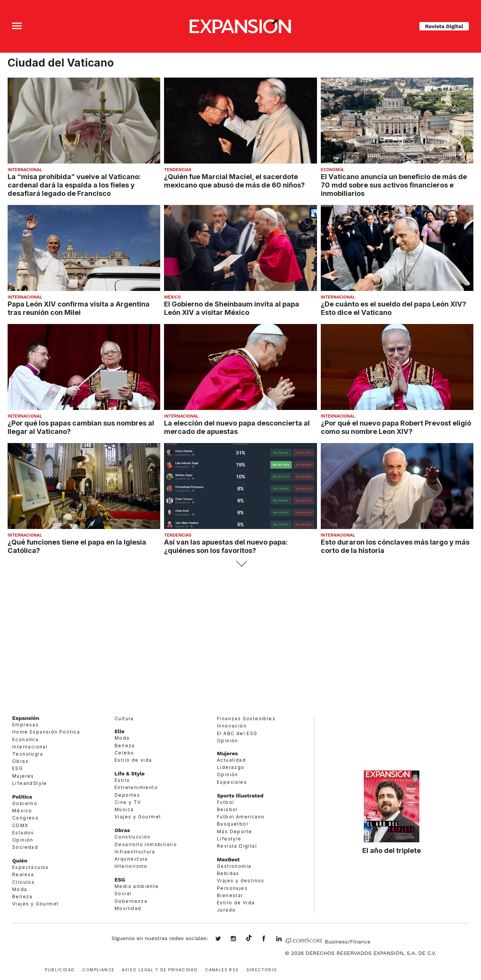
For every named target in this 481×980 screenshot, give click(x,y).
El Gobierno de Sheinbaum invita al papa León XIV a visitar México (232, 308)
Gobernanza (131, 901)
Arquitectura (131, 859)
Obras (20, 761)
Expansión (26, 718)
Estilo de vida (133, 760)
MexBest (228, 859)
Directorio (262, 969)
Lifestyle (229, 839)
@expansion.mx (249, 938)
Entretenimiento (136, 787)
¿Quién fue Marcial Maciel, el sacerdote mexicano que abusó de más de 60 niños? (234, 181)
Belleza (22, 897)
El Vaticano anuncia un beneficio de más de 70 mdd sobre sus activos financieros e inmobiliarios (394, 185)
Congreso (25, 818)
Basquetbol (233, 824)
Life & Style (130, 774)
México (172, 297)
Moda (20, 889)
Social (123, 893)
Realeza (23, 874)
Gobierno (25, 803)
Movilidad (128, 908)
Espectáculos (31, 867)
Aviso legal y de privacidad (160, 969)
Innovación (232, 726)
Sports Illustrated (240, 796)
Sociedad (25, 847)
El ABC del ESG (237, 733)
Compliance (98, 969)
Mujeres (23, 776)
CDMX (20, 825)
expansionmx (224, 939)
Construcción (133, 837)
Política (22, 797)
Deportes (127, 795)
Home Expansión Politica (46, 732)
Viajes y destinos (241, 881)
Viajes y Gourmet (35, 904)
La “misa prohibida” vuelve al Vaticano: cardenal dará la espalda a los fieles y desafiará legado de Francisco (74, 185)
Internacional (25, 170)
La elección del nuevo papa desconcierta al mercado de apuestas (237, 427)
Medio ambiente (137, 886)
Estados (23, 833)
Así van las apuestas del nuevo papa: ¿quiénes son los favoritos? (226, 546)
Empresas (25, 725)
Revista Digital (444, 26)
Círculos (23, 882)
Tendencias (178, 170)
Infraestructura (135, 852)
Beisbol (227, 809)
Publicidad (60, 969)
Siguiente (241, 564)
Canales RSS (222, 969)
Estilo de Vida (236, 903)
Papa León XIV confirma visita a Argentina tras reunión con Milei (79, 308)
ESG (18, 768)
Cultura (124, 719)
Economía (332, 170)
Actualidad (231, 760)
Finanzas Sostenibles (246, 719)
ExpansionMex (269, 939)
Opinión (23, 840)
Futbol (225, 802)
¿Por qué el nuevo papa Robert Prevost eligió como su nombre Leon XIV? (396, 427)
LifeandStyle (30, 783)
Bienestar (230, 895)
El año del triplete (392, 850)
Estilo (122, 780)
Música (124, 809)
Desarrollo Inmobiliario (146, 844)
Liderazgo (231, 767)
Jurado (226, 910)
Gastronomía (234, 866)
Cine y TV (128, 802)
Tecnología (28, 754)
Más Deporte (234, 831)
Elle (119, 731)
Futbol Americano (241, 817)
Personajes (232, 888)
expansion (285, 939)
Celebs (124, 753)
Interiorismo (131, 866)
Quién (20, 861)
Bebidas (228, 873)
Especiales (232, 782)
